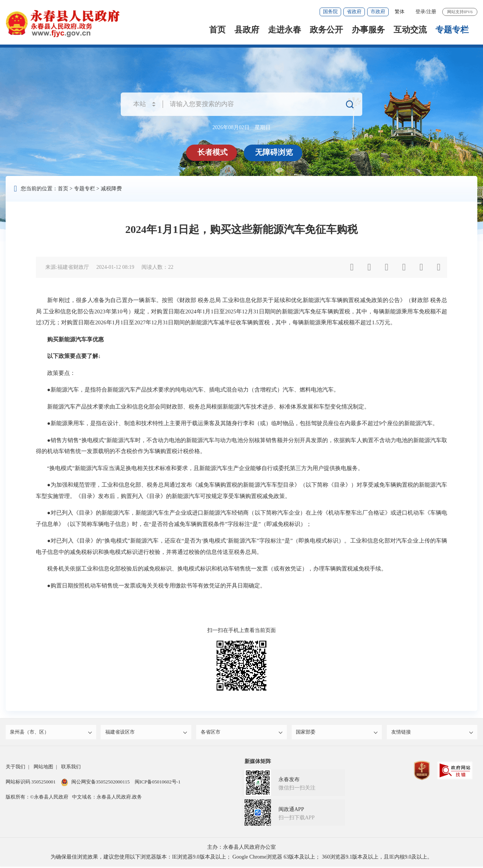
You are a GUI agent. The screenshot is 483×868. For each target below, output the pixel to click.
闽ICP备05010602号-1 (158, 783)
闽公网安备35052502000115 (95, 783)
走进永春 (285, 30)
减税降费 (111, 189)
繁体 (400, 12)
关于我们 (15, 768)
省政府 (354, 12)
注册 (431, 12)
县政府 (247, 30)
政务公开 (326, 30)
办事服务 (368, 30)
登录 (420, 12)
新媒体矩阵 (258, 763)
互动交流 (410, 30)
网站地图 (43, 768)
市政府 (378, 12)
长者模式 (213, 152)
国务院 (330, 12)
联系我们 (71, 768)
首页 (217, 30)
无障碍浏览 (275, 152)
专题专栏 (452, 30)
